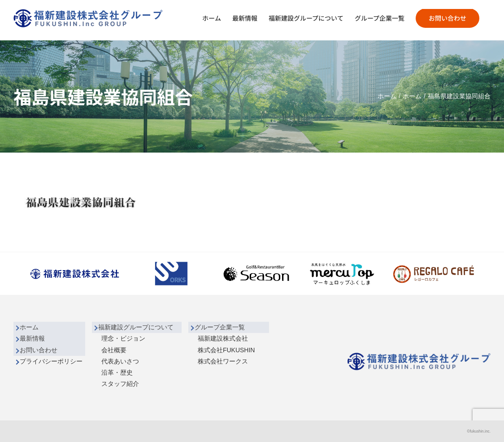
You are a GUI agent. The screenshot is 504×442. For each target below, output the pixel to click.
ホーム (29, 327)
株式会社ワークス (223, 361)
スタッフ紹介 (120, 384)
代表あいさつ (120, 361)
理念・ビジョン (123, 338)
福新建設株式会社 (223, 338)
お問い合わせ (39, 350)
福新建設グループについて (136, 327)
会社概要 (114, 350)
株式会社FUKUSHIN (226, 350)
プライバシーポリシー (51, 361)
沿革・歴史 (117, 372)
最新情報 (32, 338)
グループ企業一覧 (220, 327)
